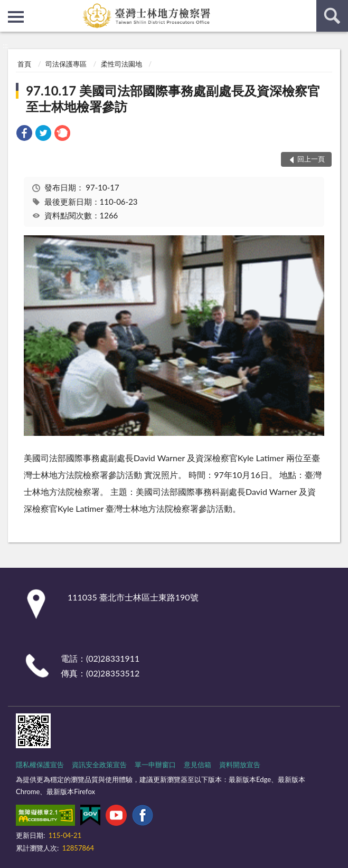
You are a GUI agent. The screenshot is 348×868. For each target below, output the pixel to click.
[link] (24, 134)
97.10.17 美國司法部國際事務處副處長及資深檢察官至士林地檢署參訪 (173, 98)
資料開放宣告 (240, 765)
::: (8, 8)
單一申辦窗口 (155, 765)
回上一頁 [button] (311, 159)
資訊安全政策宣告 (99, 765)
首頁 (24, 64)
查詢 (332, 16)
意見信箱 (197, 765)
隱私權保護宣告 (40, 765)
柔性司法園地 (121, 64)
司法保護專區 (66, 64)
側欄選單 (16, 17)
